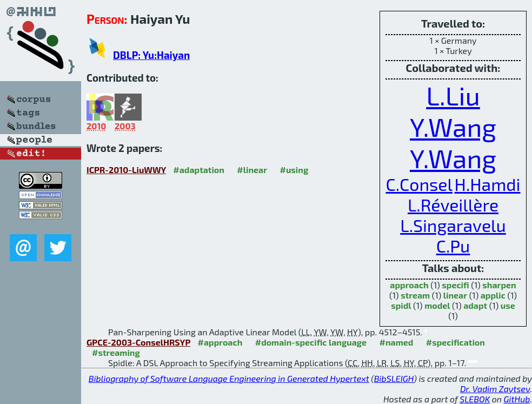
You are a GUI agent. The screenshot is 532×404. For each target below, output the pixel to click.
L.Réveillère (453, 204)
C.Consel (419, 184)
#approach (220, 342)
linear (455, 295)
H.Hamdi (488, 184)
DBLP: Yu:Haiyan (151, 55)
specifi (455, 285)
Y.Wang (453, 127)
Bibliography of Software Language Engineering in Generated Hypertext (229, 378)
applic (493, 295)
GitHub (517, 399)
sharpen (499, 285)
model (437, 305)
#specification (455, 342)
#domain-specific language (311, 342)
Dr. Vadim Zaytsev (495, 389)
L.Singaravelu (453, 225)
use (508, 305)
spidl (401, 305)
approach (409, 285)
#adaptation (199, 170)
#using (294, 170)
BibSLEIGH (394, 378)
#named (397, 342)
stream (415, 295)
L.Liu (453, 95)
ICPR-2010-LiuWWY (126, 170)
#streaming (116, 352)
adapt (475, 305)
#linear (252, 170)
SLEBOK (475, 399)
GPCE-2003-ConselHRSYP (138, 342)
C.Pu (453, 246)
